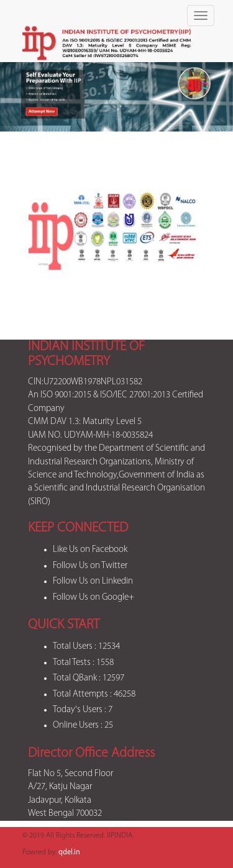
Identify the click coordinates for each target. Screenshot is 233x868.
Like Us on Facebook (90, 550)
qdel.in (69, 852)
